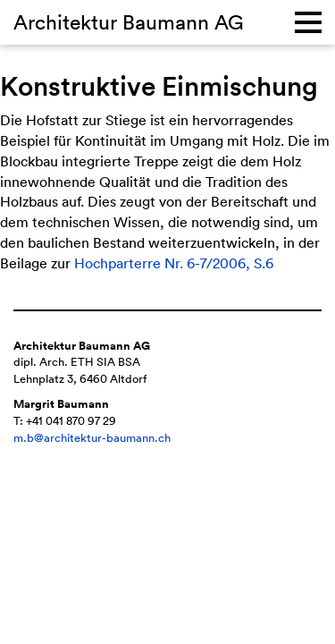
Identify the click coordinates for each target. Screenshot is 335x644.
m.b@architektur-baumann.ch (92, 438)
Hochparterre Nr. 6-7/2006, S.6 (174, 263)
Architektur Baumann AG (129, 21)
